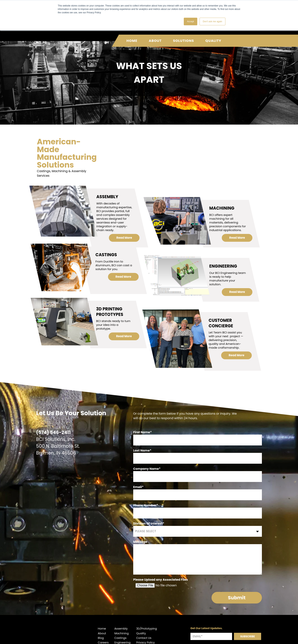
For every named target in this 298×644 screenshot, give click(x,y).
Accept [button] (191, 21)
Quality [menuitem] (213, 37)
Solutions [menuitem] (183, 37)
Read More (124, 254)
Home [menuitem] (132, 37)
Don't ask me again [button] (212, 21)
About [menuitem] (155, 37)
